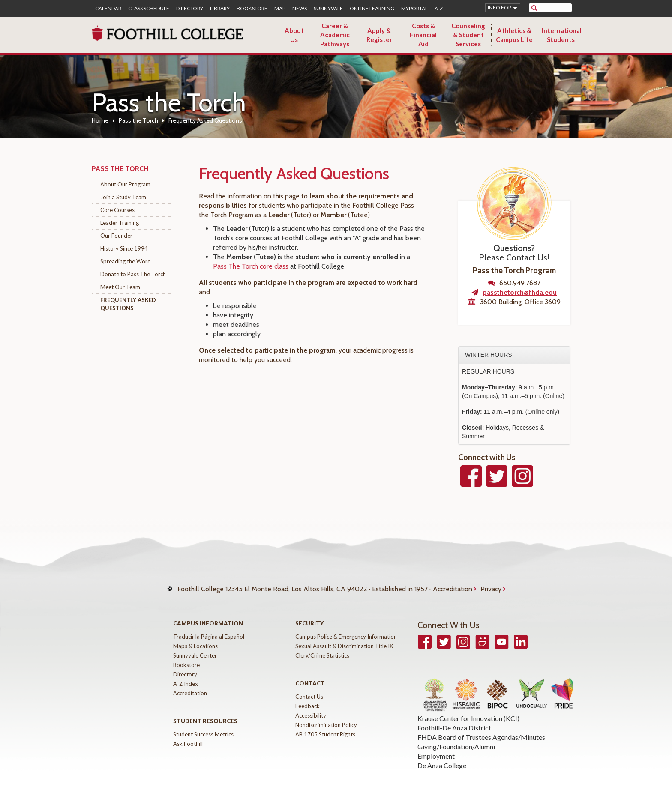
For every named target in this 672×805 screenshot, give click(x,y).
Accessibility (311, 707)
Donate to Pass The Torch (133, 274)
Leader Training (120, 223)
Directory (190, 9)
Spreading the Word (126, 261)
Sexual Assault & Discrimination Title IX (344, 637)
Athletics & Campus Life (514, 35)
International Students (562, 35)
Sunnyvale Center (195, 647)
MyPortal (414, 9)
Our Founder (116, 236)
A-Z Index (186, 675)
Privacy (491, 585)
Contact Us (309, 688)
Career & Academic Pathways (335, 35)
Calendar (108, 9)
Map (280, 9)
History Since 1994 (124, 248)
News (300, 9)
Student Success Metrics (203, 726)
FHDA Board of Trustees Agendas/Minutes (481, 729)
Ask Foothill (188, 735)
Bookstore (252, 9)
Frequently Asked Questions (128, 304)
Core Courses (117, 210)
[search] (556, 8)
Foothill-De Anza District (454, 719)
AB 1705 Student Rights (325, 726)
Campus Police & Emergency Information (346, 628)
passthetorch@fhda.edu (520, 292)
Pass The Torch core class (251, 266)
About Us (294, 35)
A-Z (439, 9)
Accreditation (453, 585)
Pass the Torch (138, 120)
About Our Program (125, 184)
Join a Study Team (123, 197)
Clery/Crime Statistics (322, 647)
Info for (499, 7)
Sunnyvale (328, 9)
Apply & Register (379, 35)
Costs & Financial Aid (423, 35)
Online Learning (372, 9)
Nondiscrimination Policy (326, 716)
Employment (436, 747)
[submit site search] (534, 8)
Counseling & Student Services (468, 35)
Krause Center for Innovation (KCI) (468, 710)
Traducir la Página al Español (209, 628)
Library (220, 9)
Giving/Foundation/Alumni (456, 738)
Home (100, 120)
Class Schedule (149, 9)
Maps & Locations (195, 637)
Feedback (307, 697)
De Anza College (442, 757)
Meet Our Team (120, 287)
